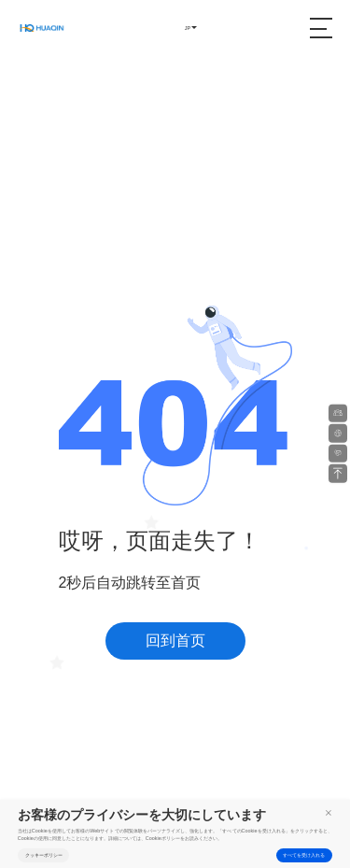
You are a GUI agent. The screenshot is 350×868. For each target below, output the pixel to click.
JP (188, 28)
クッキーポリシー (44, 855)
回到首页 (175, 640)
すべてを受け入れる (304, 855)
